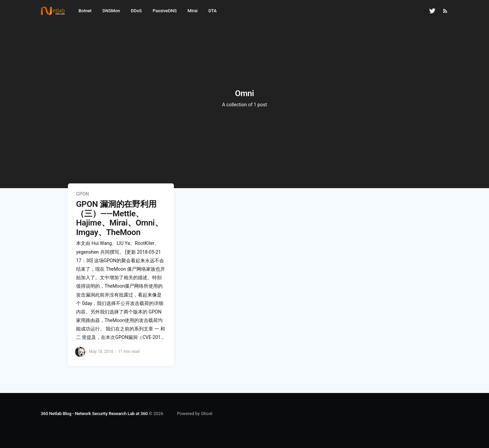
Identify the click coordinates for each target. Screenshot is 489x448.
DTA (213, 11)
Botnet (85, 11)
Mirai (192, 11)
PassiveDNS (165, 11)
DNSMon (111, 11)
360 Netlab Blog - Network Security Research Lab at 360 (94, 414)
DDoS (136, 11)
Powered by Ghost (195, 414)
